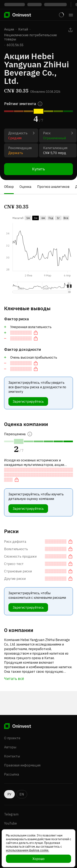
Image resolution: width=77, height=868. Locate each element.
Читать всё (14, 679)
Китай (23, 29)
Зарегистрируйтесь (28, 401)
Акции (9, 29)
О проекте (12, 738)
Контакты (12, 756)
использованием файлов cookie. (28, 850)
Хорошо (38, 859)
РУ (9, 794)
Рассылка (12, 774)
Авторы (10, 747)
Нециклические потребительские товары (30, 37)
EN (22, 794)
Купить (38, 169)
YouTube (10, 823)
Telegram (11, 814)
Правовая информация (22, 765)
